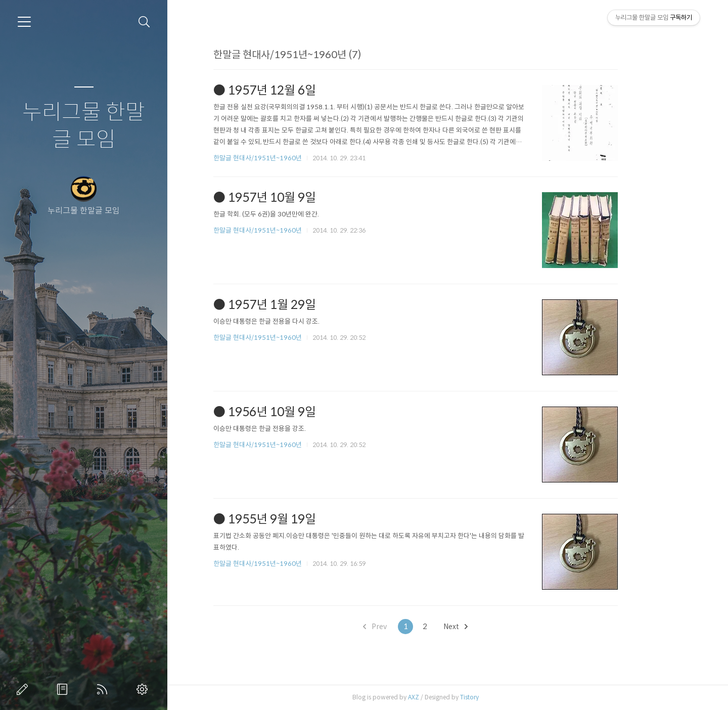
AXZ (446, 697)
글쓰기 (24, 689)
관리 (144, 689)
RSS (104, 689)
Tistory (502, 697)
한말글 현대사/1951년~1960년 (290, 158)
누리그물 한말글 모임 (84, 126)
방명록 (64, 689)
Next (488, 627)
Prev (407, 627)
